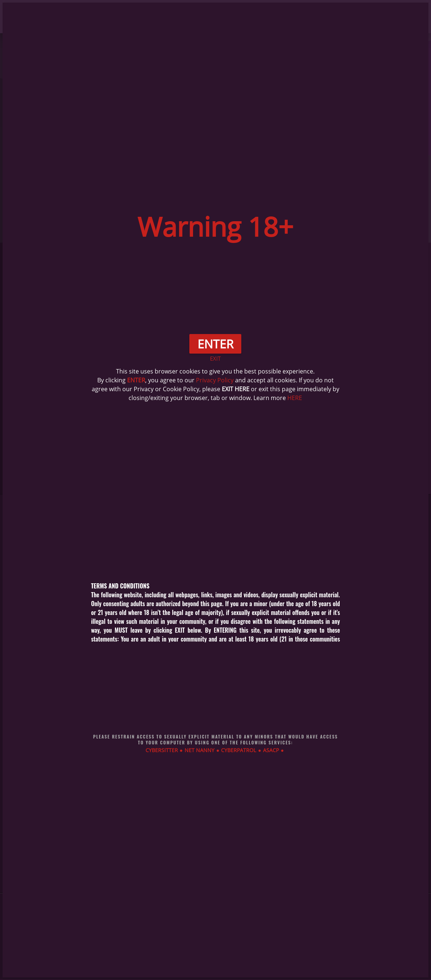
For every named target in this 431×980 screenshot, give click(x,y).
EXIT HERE (236, 389)
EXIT (215, 358)
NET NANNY (199, 750)
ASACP (271, 750)
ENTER (136, 380)
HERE (295, 398)
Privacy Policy (215, 380)
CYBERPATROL (239, 750)
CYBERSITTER (162, 750)
